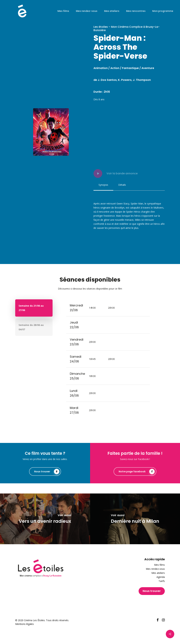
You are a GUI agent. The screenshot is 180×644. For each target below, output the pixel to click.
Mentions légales (25, 624)
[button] (103, 185)
